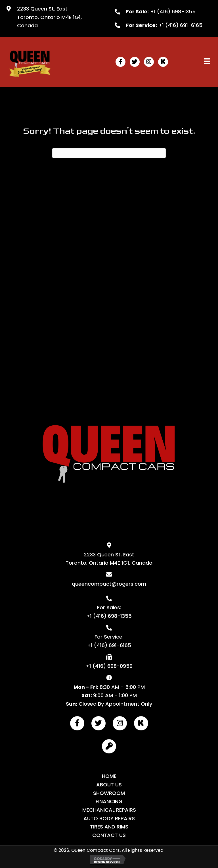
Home (109, 776)
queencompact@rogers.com (109, 584)
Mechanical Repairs (109, 810)
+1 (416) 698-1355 (173, 12)
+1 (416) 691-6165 (180, 25)
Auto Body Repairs (109, 818)
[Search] (109, 153)
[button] (120, 62)
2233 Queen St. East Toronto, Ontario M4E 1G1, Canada (49, 17)
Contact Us (109, 835)
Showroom (109, 793)
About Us (109, 785)
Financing (109, 801)
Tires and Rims (109, 827)
